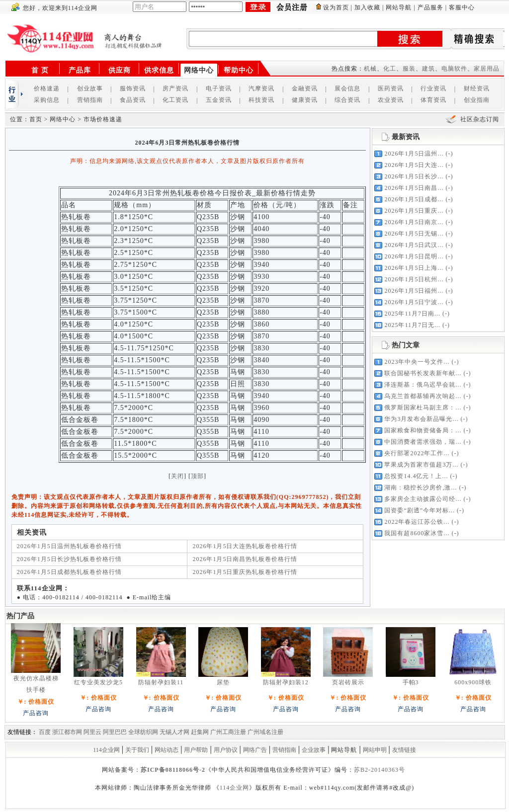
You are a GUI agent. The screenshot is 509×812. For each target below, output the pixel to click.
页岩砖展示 (348, 682)
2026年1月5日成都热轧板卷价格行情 (69, 572)
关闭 (177, 476)
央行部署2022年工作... (417, 453)
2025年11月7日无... (412, 325)
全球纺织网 (143, 732)
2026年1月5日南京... (414, 222)
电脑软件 (454, 69)
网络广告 (255, 750)
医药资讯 (391, 88)
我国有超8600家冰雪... (417, 533)
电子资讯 (219, 88)
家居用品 (487, 69)
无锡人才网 (174, 732)
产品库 (80, 70)
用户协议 (226, 750)
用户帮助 (196, 750)
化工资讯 (175, 100)
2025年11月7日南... (412, 314)
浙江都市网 (67, 732)
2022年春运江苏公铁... (417, 522)
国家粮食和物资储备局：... (423, 430)
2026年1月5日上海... (414, 268)
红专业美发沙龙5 (98, 682)
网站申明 (375, 750)
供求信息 (159, 70)
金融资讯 (305, 88)
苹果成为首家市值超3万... (421, 465)
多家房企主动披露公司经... (423, 499)
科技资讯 (261, 100)
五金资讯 (219, 100)
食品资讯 (133, 100)
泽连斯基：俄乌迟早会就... (423, 385)
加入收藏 (367, 7)
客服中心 (462, 7)
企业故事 (314, 750)
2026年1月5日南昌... (414, 188)
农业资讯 (391, 100)
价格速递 (47, 88)
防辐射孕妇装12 (286, 682)
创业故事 (90, 88)
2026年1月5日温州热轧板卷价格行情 (69, 546)
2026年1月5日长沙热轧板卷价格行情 (69, 559)
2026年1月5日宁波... (414, 302)
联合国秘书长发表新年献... (423, 373)
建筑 (428, 69)
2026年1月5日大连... (414, 165)
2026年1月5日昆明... (414, 256)
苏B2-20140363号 (380, 770)
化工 (390, 69)
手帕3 (411, 682)
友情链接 (404, 750)
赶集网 (200, 732)
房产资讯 (175, 88)
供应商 (120, 70)
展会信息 (347, 88)
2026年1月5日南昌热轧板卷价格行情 (245, 559)
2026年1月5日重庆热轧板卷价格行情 (245, 572)
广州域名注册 (265, 732)
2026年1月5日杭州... (414, 279)
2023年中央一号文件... (417, 362)
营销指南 (90, 100)
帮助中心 (239, 70)
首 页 (40, 70)
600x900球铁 (473, 682)
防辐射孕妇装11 (161, 682)
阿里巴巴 (115, 732)
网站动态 (167, 750)
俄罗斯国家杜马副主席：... (423, 407)
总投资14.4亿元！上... (416, 476)
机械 (370, 69)
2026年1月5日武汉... (414, 245)
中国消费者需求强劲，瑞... (423, 442)
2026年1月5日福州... (414, 291)
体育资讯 (433, 100)
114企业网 (106, 750)
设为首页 (336, 7)
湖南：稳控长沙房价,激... (421, 487)
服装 (409, 69)
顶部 (197, 476)
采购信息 (47, 100)
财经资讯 (477, 88)
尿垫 (223, 682)
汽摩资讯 (261, 88)
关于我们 (137, 750)
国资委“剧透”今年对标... (420, 510)
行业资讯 (433, 88)
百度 (45, 732)
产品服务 (430, 7)
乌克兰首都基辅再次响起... (423, 396)
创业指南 (477, 100)
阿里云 (92, 732)
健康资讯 (305, 100)
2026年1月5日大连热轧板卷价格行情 (245, 546)
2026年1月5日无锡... (414, 234)
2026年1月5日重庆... (414, 211)
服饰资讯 (133, 88)
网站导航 (399, 7)
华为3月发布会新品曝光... (421, 419)
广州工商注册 (228, 732)
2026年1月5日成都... (414, 199)
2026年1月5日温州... (414, 154)
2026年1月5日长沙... (414, 176)
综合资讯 (347, 100)
